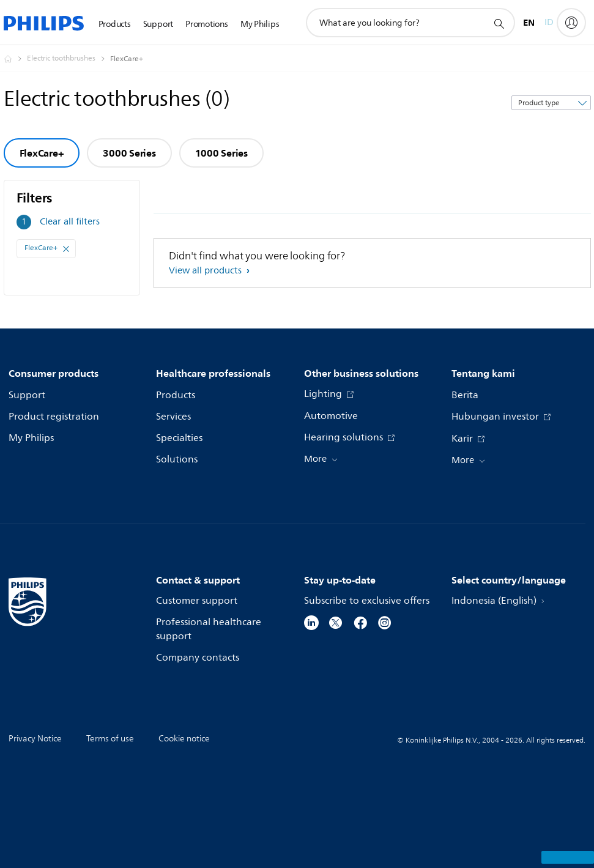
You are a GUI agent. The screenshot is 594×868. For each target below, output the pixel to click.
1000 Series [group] (221, 153)
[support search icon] (499, 23)
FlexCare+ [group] (42, 153)
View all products (206, 271)
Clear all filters (70, 222)
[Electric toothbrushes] (69, 59)
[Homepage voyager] (15, 59)
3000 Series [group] (129, 153)
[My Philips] (571, 23)
